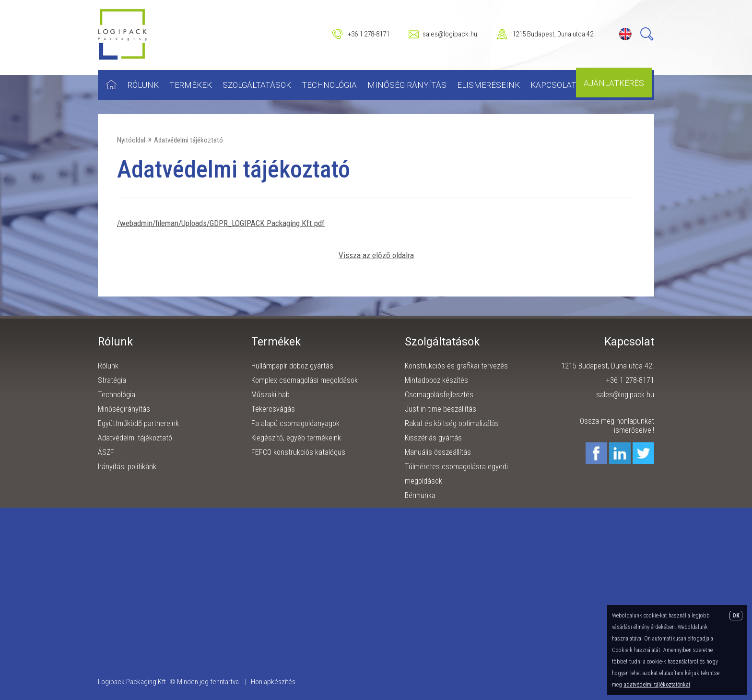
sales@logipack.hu (450, 34)
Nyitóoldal (131, 140)
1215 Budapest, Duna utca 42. (554, 34)
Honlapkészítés (273, 682)
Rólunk (143, 85)
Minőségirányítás (407, 85)
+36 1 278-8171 (369, 34)
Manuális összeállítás (438, 452)
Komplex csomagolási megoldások (305, 380)
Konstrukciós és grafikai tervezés (456, 366)
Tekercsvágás (273, 409)
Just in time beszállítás (441, 409)
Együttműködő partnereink (138, 423)
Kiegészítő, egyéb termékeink (296, 438)
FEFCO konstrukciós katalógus (298, 452)
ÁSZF (106, 452)
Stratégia (112, 380)
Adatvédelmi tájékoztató (188, 140)
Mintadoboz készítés (436, 380)
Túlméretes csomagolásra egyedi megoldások (456, 474)
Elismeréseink (488, 85)
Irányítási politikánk (127, 467)
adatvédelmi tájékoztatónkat (657, 685)
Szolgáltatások (257, 85)
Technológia (329, 85)
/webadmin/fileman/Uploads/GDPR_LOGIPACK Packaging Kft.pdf (221, 223)
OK (736, 616)
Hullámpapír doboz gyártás (292, 366)
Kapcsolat (553, 85)
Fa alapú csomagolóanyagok (295, 423)
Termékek (191, 85)
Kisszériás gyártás (433, 438)
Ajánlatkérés (614, 83)
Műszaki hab (270, 395)
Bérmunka (420, 495)
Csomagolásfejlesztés (439, 395)
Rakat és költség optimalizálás (452, 423)
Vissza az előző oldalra (376, 255)
